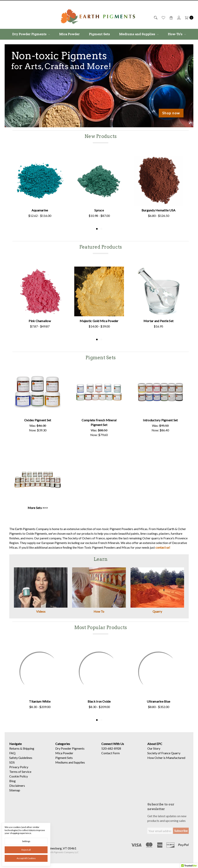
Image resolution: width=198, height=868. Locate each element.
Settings (26, 841)
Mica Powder (69, 34)
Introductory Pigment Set (160, 420)
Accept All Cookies (26, 858)
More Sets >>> (38, 508)
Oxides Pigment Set (38, 420)
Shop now (171, 113)
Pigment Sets (99, 34)
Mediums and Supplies (139, 34)
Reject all (26, 850)
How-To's (177, 34)
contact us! (163, 547)
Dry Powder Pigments (31, 34)
